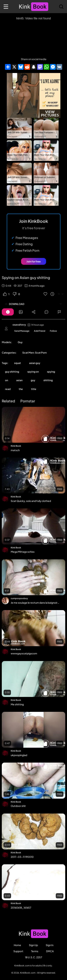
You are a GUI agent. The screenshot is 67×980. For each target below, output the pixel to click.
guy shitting (12, 372)
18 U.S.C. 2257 (34, 957)
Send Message (22, 331)
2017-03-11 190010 (22, 857)
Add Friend (40, 331)
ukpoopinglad (19, 755)
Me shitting (17, 704)
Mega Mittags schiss (23, 552)
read (8, 389)
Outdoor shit (18, 806)
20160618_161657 (21, 908)
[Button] (8, 312)
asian (19, 380)
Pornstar (28, 401)
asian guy (35, 363)
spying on (33, 372)
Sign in (50, 945)
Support (18, 951)
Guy (20, 342)
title (34, 389)
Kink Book (16, 446)
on (7, 380)
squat (18, 363)
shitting (48, 380)
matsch (15, 450)
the (21, 389)
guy (33, 380)
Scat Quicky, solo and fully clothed (31, 501)
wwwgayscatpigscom (24, 653)
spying (51, 372)
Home (17, 945)
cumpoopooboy (19, 598)
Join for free (34, 261)
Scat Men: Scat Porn (34, 352)
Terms (35, 951)
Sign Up (33, 945)
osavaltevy (19, 325)
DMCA (50, 951)
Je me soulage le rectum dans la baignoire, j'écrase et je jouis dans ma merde (35, 603)
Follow (53, 331)
